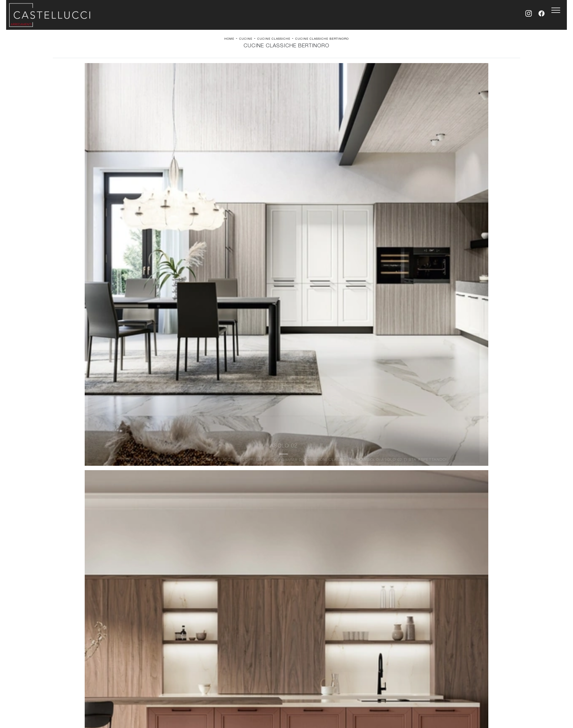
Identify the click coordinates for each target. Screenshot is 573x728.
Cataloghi (415, 457)
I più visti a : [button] (354, 77)
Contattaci (416, 452)
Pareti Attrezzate (189, 452)
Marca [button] (212, 77)
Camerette (65, 452)
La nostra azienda (423, 446)
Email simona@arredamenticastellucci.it (309, 478)
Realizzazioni (419, 463)
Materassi (298, 463)
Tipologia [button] (303, 77)
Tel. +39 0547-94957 (246, 478)
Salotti (178, 446)
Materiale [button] (256, 77)
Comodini (65, 463)
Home (229, 41)
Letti (60, 446)
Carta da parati (304, 446)
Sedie (178, 463)
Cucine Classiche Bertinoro (322, 41)
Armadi (62, 457)
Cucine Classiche (274, 41)
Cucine (246, 41)
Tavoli (178, 457)
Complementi (302, 457)
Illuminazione (302, 452)
